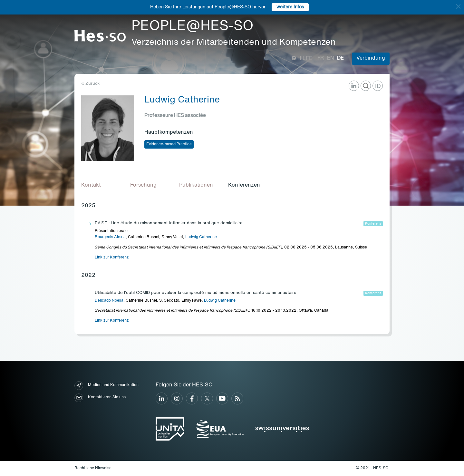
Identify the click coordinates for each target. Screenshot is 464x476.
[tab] (101, 186)
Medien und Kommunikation (106, 386)
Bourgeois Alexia (110, 237)
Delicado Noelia (109, 301)
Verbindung (371, 58)
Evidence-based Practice (169, 144)
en (330, 58)
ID (378, 86)
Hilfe (302, 59)
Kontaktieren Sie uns (100, 398)
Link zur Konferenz (112, 257)
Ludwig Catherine (201, 237)
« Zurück (90, 84)
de (340, 58)
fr (321, 58)
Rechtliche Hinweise (93, 468)
